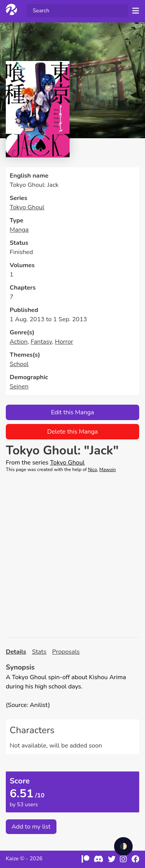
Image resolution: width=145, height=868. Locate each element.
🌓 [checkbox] (123, 846)
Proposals (66, 652)
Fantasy (41, 342)
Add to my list (31, 827)
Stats (39, 652)
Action (19, 342)
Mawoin (108, 470)
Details (16, 652)
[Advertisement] (72, 555)
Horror (64, 342)
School (19, 364)
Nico (92, 470)
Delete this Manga (72, 432)
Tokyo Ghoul (27, 207)
